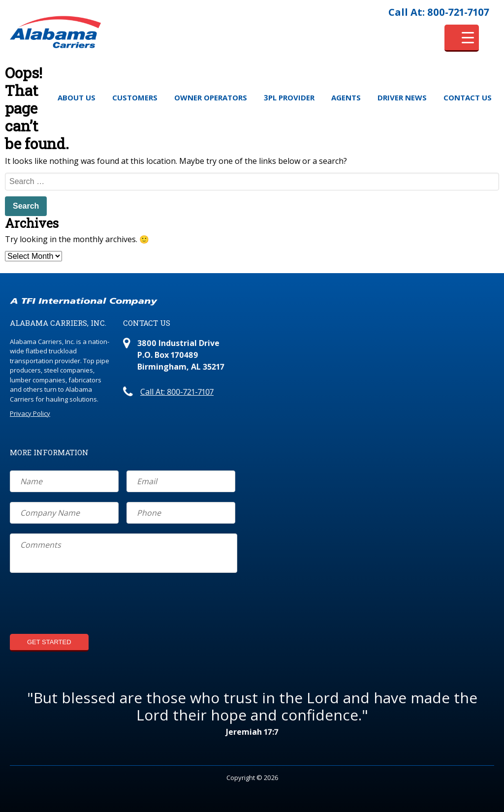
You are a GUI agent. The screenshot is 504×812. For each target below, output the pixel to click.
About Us (77, 97)
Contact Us (468, 97)
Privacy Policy (30, 413)
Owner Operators (211, 97)
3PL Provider (289, 97)
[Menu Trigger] (462, 38)
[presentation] (85, 605)
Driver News (402, 97)
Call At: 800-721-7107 (439, 12)
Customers (135, 97)
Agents (346, 97)
